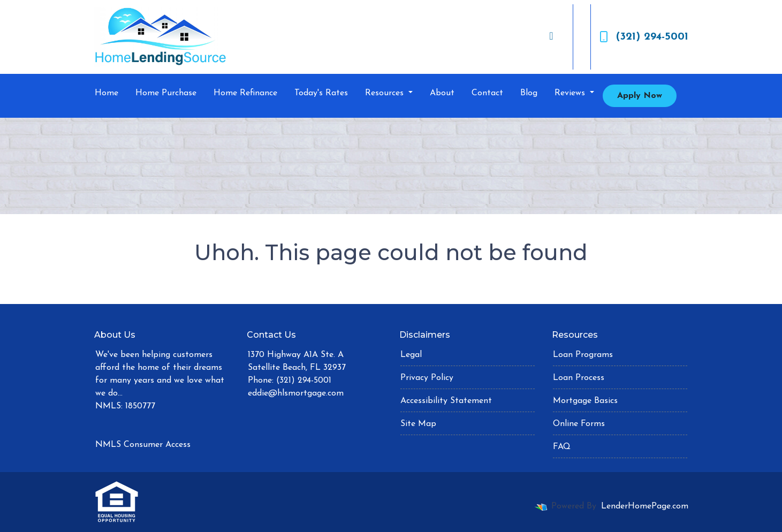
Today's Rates (321, 93)
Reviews (571, 93)
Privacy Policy (427, 378)
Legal (411, 355)
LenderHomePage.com (645, 506)
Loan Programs (583, 355)
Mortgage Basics (585, 401)
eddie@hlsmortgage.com (296, 393)
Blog (529, 93)
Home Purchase (166, 93)
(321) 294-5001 (644, 37)
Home (107, 93)
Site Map (418, 424)
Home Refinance (245, 93)
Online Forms (579, 424)
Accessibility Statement (446, 401)
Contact (487, 93)
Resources (386, 93)
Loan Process (579, 378)
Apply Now (640, 96)
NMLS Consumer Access (143, 445)
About (442, 93)
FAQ (562, 447)
